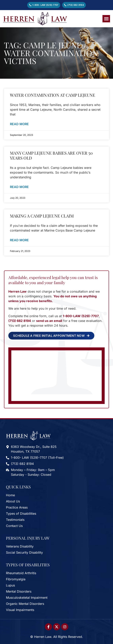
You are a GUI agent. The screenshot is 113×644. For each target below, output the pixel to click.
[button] (106, 19)
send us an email (49, 321)
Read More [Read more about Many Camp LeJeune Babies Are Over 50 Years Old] (19, 187)
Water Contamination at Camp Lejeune (53, 95)
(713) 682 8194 (20, 321)
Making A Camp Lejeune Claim (42, 216)
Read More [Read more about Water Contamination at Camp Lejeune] (19, 124)
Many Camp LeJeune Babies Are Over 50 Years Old (51, 155)
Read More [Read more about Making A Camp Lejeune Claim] (19, 240)
